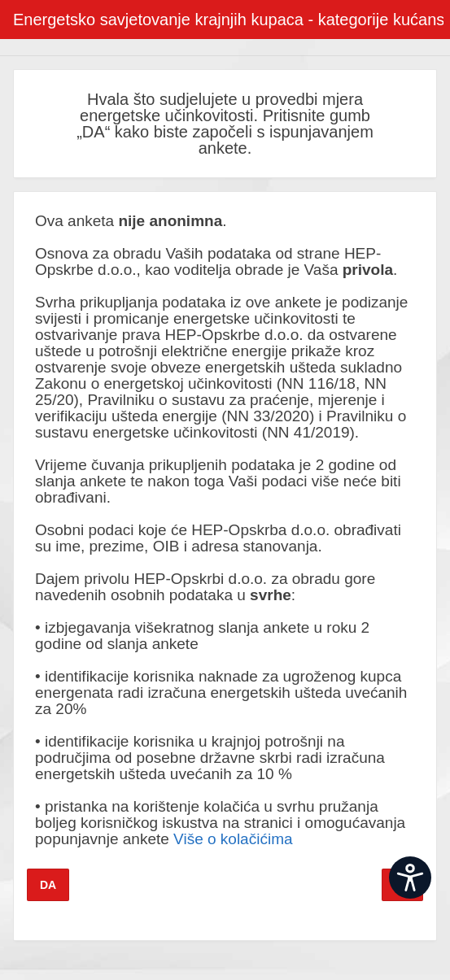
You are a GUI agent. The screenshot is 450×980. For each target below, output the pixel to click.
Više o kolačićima (233, 839)
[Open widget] (410, 878)
